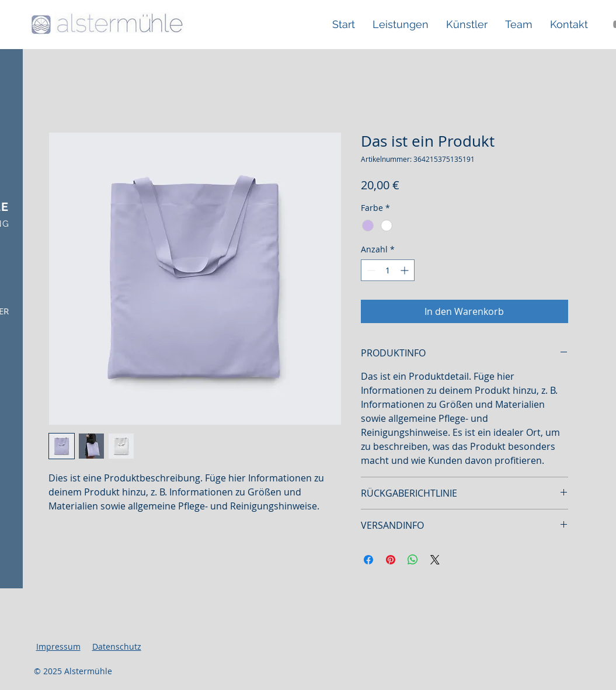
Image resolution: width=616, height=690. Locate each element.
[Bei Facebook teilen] (368, 560)
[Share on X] (435, 560)
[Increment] (406, 270)
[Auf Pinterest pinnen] (391, 560)
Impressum (58, 646)
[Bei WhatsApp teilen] (413, 560)
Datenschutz (117, 646)
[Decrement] (370, 270)
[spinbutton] (388, 270)
